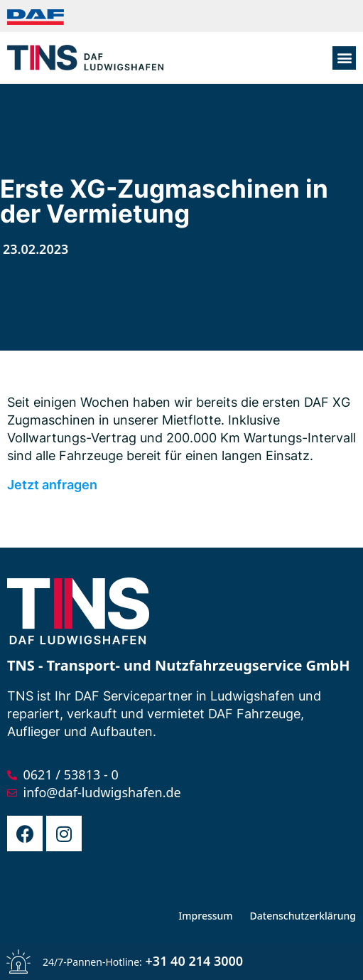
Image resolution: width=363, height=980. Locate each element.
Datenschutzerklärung (303, 916)
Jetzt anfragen (52, 485)
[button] (344, 58)
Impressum (205, 916)
